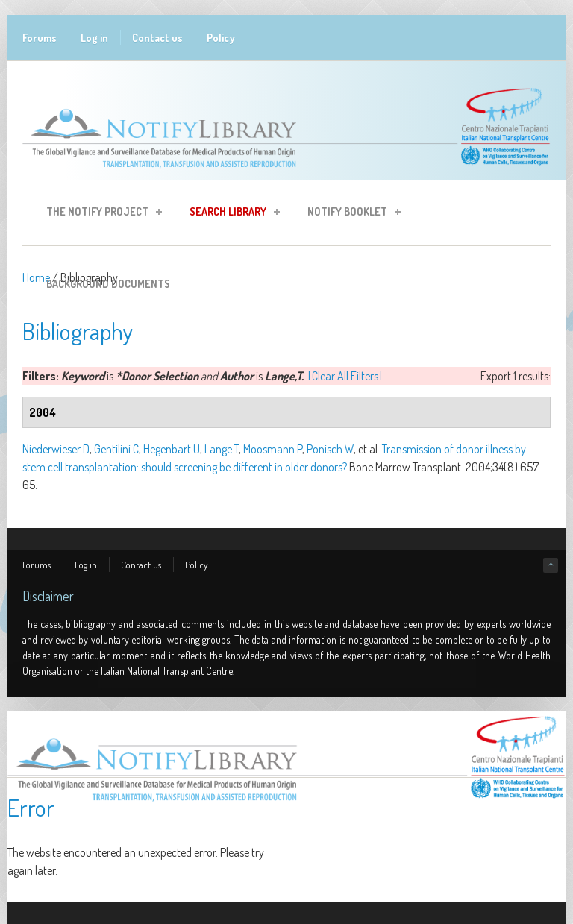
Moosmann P (273, 449)
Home (36, 277)
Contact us (157, 38)
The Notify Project (100, 214)
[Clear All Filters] (345, 376)
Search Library (230, 214)
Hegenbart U (172, 449)
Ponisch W (330, 449)
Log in (94, 38)
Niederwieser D (56, 449)
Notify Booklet (350, 214)
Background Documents (108, 284)
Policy (221, 38)
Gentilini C (116, 449)
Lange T (222, 449)
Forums (40, 38)
